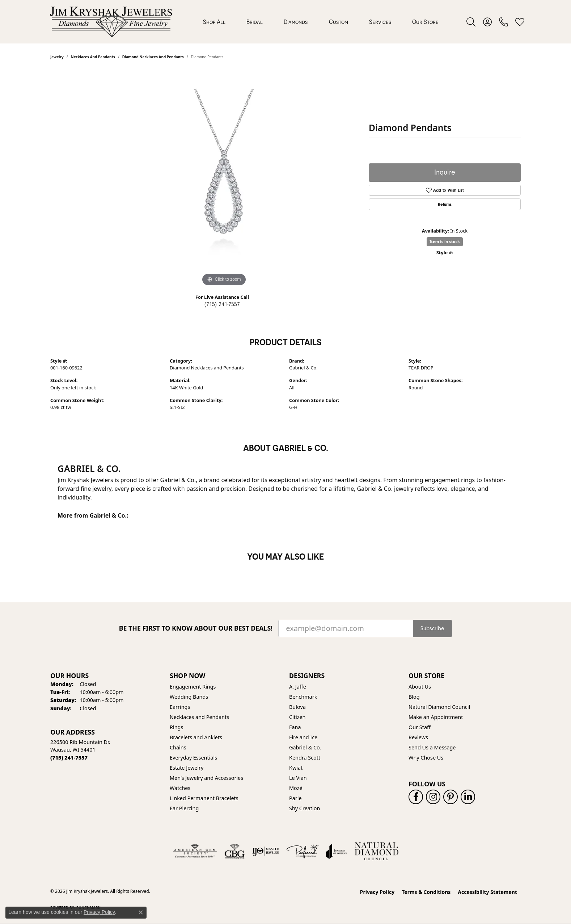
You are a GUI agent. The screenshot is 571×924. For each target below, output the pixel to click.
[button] (471, 22)
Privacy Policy (377, 892)
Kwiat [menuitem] (296, 768)
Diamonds (296, 22)
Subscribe (432, 628)
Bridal (255, 22)
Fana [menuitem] (295, 727)
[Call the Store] (69, 758)
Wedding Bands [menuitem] (189, 697)
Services (380, 22)
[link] (504, 22)
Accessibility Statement (487, 892)
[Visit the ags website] (195, 851)
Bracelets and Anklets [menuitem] (196, 737)
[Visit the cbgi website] (234, 851)
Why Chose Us (426, 758)
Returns (445, 204)
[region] (224, 179)
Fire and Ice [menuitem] (303, 737)
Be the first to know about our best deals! (196, 628)
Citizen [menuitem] (297, 717)
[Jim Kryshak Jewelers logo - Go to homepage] (111, 22)
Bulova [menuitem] (297, 707)
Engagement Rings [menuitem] (193, 687)
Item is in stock (445, 241)
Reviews (418, 737)
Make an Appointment (436, 717)
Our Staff (420, 727)
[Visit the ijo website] (266, 851)
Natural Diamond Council (439, 707)
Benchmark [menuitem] (303, 697)
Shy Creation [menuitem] (304, 808)
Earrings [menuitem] (180, 707)
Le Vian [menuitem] (298, 778)
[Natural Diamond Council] (377, 851)
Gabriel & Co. (303, 368)
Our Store (425, 22)
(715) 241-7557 (222, 304)
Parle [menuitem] (295, 798)
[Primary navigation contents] (321, 22)
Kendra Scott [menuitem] (305, 758)
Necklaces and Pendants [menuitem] (199, 717)
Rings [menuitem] (176, 727)
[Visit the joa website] (337, 851)
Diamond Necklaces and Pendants (207, 368)
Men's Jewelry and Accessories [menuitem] (206, 778)
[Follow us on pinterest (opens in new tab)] (451, 797)
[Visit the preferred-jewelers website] (303, 851)
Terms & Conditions (426, 892)
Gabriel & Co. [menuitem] (305, 747)
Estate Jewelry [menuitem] (187, 768)
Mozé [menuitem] (296, 788)
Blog (414, 697)
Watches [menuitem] (180, 788)
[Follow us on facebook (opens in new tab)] (416, 797)
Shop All (214, 22)
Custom (339, 22)
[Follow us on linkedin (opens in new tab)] (468, 797)
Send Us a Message (432, 747)
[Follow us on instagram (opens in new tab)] (433, 797)
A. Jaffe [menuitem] (298, 687)
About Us (420, 687)
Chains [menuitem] (178, 747)
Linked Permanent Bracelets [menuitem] (204, 798)
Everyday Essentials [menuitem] (193, 758)
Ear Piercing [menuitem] (184, 808)
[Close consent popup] (141, 912)
